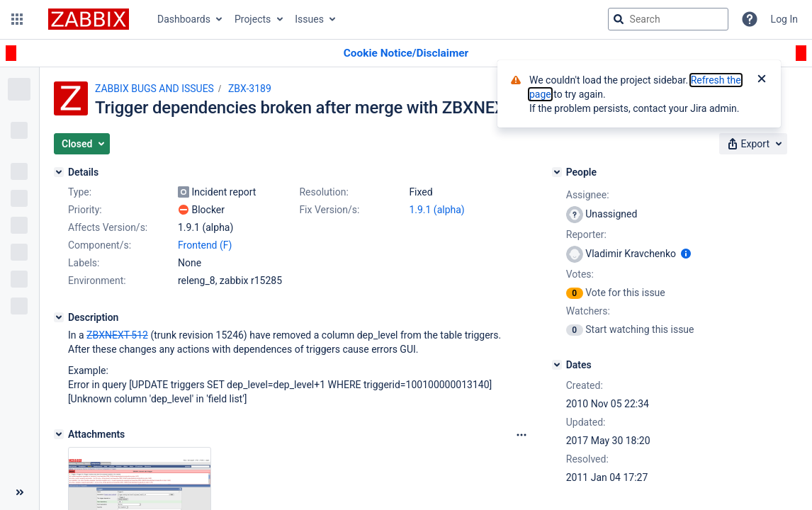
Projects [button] (253, 19)
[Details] (59, 172)
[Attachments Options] (521, 435)
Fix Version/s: (329, 210)
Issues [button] (309, 19)
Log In (784, 19)
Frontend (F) (205, 245)
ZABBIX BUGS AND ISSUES (154, 89)
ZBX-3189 (250, 89)
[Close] (762, 80)
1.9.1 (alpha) (436, 210)
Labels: (84, 263)
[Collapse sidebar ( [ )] (19, 492)
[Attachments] (59, 434)
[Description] (59, 317)
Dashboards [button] (184, 19)
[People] (557, 172)
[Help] (750, 19)
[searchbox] (668, 19)
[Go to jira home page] (89, 19)
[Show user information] (686, 254)
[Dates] (557, 365)
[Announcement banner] (406, 53)
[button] (17, 19)
